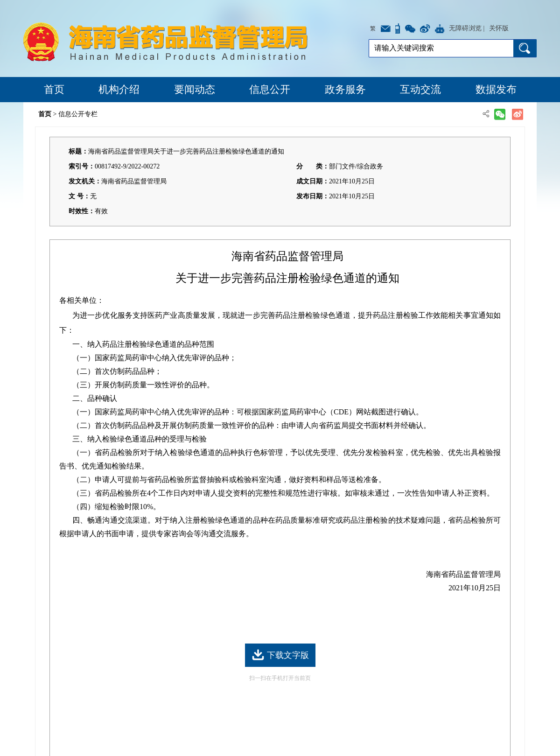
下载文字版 (280, 655)
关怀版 (499, 28)
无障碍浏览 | (467, 28)
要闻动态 (195, 89)
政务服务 (345, 89)
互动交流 (420, 89)
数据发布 (496, 89)
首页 (54, 89)
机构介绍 (119, 89)
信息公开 (270, 89)
